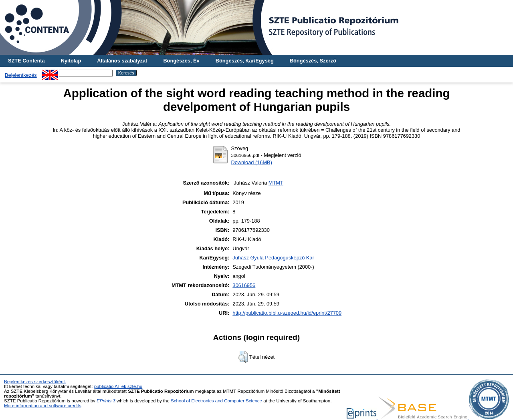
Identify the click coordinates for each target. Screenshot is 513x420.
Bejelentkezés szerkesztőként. (35, 382)
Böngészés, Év (181, 61)
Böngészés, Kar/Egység (245, 61)
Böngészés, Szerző (313, 61)
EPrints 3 (106, 401)
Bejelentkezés (21, 75)
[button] (243, 357)
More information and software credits (43, 406)
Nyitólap (71, 61)
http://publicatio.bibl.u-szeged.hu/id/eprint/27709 (287, 313)
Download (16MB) (251, 162)
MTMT (276, 183)
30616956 (244, 285)
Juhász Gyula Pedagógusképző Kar (273, 258)
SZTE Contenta (26, 61)
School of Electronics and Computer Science (216, 401)
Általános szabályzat (122, 61)
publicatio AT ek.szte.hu (118, 386)
